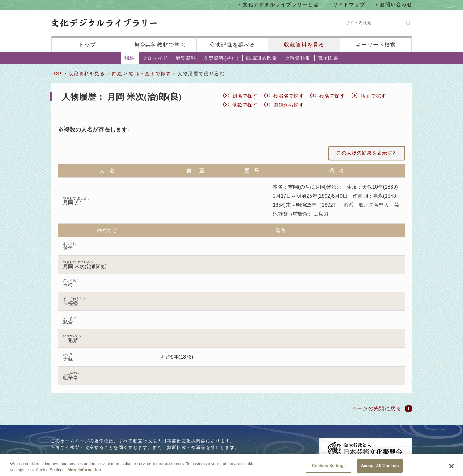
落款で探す (245, 105)
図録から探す (289, 105)
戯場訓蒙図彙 (262, 58)
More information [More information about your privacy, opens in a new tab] (84, 473)
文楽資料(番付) (221, 58)
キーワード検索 (376, 45)
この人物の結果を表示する (367, 153)
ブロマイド (155, 58)
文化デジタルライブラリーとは (281, 5)
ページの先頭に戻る (376, 408)
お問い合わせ (396, 5)
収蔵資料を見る (304, 45)
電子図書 (328, 58)
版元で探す (373, 96)
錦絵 (130, 58)
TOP (56, 74)
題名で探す (245, 96)
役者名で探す (289, 96)
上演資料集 (298, 58)
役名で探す (332, 96)
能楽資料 (186, 58)
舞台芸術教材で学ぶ (160, 45)
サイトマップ (349, 5)
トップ (87, 45)
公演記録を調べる (232, 45)
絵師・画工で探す (150, 74)
